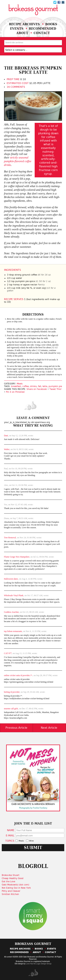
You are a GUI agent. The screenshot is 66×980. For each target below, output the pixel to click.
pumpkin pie (55, 386)
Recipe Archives (24, 24)
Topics (10, 841)
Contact (42, 33)
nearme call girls (11, 709)
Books (51, 24)
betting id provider (12, 692)
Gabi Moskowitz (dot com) (15, 885)
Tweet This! (56, 389)
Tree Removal (10, 538)
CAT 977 (8, 653)
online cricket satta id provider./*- (18, 675)
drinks (33, 386)
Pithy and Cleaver (11, 891)
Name (11, 830)
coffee (26, 386)
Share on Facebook (37, 389)
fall (40, 386)
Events (17, 29)
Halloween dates (11, 579)
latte (45, 386)
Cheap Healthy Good (13, 878)
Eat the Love (8, 882)
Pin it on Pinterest (15, 392)
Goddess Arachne (11, 612)
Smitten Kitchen (10, 894)
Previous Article (16, 728)
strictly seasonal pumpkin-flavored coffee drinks (18, 161)
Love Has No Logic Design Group (39, 964)
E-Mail (10, 835)
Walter (7, 449)
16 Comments (16, 87)
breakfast (16, 386)
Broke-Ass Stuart (11, 875)
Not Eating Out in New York (16, 888)
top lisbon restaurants (13, 631)
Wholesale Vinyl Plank (14, 595)
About (22, 33)
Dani (6, 436)
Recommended (43, 29)
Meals (20, 384)
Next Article (49, 728)
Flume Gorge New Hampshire (17, 557)
